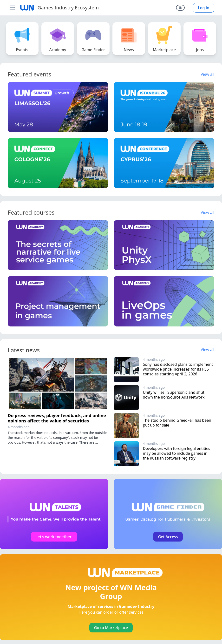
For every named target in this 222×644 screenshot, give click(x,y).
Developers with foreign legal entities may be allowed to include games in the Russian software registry (177, 453)
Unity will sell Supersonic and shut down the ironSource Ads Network (174, 395)
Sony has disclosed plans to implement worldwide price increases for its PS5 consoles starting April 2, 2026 (178, 369)
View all (208, 74)
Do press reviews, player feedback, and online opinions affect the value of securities (57, 418)
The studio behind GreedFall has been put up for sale (177, 423)
